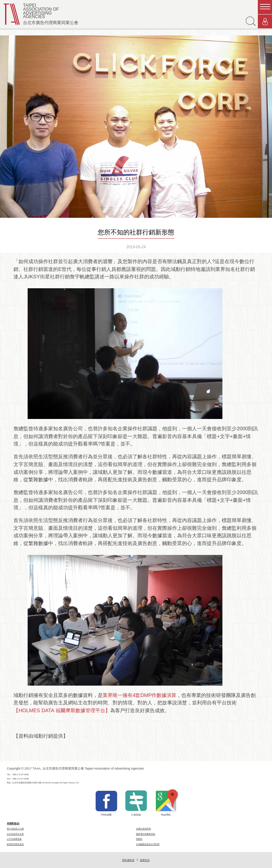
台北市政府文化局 (15, 834)
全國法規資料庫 (143, 829)
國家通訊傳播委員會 (146, 834)
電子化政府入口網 (15, 829)
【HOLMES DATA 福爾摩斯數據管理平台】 (62, 710)
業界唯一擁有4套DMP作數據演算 (140, 695)
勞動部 (139, 839)
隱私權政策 (128, 860)
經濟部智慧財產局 (15, 844)
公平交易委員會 (14, 839)
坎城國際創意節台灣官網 (148, 844)
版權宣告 (145, 860)
